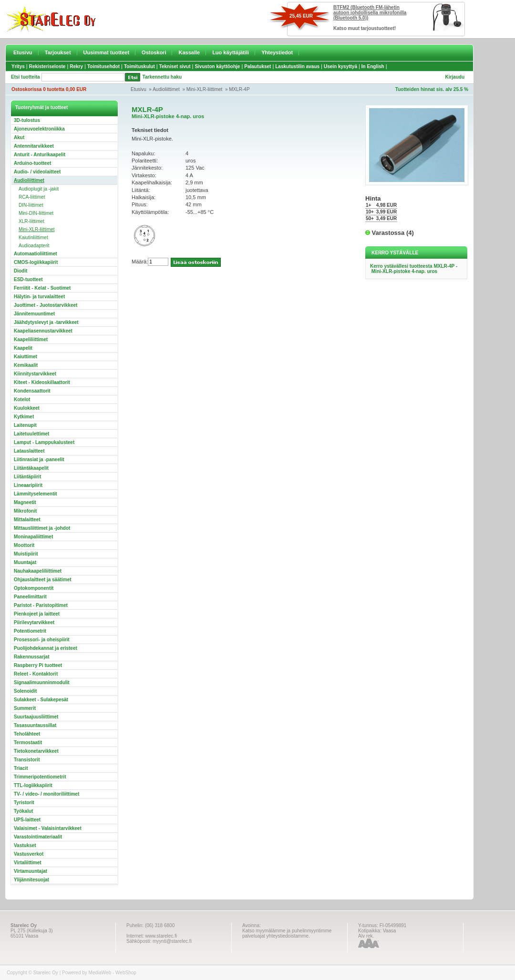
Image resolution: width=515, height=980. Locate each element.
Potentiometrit (30, 631)
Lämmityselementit (36, 494)
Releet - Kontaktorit (36, 674)
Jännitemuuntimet (34, 314)
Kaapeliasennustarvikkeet (43, 331)
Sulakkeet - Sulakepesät (41, 700)
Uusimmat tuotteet (107, 52)
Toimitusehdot (103, 66)
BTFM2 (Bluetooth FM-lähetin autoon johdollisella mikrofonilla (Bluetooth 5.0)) (370, 13)
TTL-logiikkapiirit (33, 785)
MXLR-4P (239, 89)
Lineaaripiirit (28, 485)
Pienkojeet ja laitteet (37, 614)
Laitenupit (25, 425)
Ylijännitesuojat (31, 880)
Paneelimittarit (30, 597)
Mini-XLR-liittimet (205, 89)
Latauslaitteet (29, 451)
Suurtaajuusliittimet (36, 717)
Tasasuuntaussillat (35, 725)
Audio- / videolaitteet (37, 172)
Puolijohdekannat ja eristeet (46, 648)
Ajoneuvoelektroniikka (39, 129)
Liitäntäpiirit (27, 477)
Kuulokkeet (27, 408)
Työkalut (23, 811)
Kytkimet (24, 417)
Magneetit (25, 502)
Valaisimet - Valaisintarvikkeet (48, 828)
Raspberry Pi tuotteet (38, 665)
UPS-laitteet (27, 820)
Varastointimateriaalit (38, 837)
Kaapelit (23, 348)
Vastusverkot (29, 854)
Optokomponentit (34, 588)
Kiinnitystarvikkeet (35, 374)
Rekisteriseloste (47, 66)
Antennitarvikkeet (34, 146)
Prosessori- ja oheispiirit (42, 640)
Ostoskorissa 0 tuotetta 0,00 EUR (49, 89)
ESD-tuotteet (28, 279)
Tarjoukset (58, 52)
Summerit (25, 708)
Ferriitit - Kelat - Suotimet (42, 288)
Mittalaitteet (27, 520)
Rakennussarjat (31, 657)
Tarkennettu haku (162, 77)
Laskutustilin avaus (297, 66)
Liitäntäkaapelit (31, 468)
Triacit (21, 768)
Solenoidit (25, 691)
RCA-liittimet (32, 197)
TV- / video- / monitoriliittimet (46, 794)
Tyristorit (24, 803)
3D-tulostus (27, 120)
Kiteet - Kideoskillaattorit (42, 382)
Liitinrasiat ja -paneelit (39, 460)
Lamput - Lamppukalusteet (44, 442)
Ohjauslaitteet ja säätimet (43, 580)
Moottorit (24, 545)
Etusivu (23, 52)
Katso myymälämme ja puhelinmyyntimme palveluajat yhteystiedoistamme (287, 933)
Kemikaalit (26, 365)
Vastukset (25, 845)
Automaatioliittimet (36, 254)
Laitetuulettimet (31, 434)
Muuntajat (25, 562)
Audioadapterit (34, 246)
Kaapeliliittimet (31, 339)
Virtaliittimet (28, 863)
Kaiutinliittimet (33, 237)
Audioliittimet (166, 89)
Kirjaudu (455, 77)
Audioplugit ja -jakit (39, 189)
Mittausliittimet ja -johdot (42, 528)
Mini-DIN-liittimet (36, 213)
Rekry (76, 66)
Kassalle (189, 52)
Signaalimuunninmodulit (42, 682)
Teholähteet (27, 734)
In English (373, 66)
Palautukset (257, 66)
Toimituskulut (139, 66)
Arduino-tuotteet (32, 163)
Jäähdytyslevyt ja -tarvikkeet (46, 322)
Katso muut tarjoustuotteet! (365, 28)
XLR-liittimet (31, 221)
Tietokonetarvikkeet (36, 751)
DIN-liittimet (31, 205)
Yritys (18, 66)
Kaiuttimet (26, 357)
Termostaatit (28, 743)
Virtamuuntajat (31, 871)
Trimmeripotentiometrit (40, 777)
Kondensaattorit (32, 391)
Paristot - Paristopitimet (41, 605)
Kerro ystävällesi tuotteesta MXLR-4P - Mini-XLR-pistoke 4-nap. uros (414, 269)
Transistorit (27, 760)
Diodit (21, 271)
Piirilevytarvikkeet (34, 622)
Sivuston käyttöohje (217, 66)
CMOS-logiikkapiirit (36, 262)
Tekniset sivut (175, 66)
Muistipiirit (26, 554)
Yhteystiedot (277, 52)
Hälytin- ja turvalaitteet (39, 297)
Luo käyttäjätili (231, 52)
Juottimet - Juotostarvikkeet (46, 305)
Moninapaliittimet (33, 537)
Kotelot (22, 399)
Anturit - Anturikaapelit (40, 155)
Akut (19, 137)
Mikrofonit (25, 511)
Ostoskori (154, 52)
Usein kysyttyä (340, 66)
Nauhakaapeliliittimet (38, 571)
